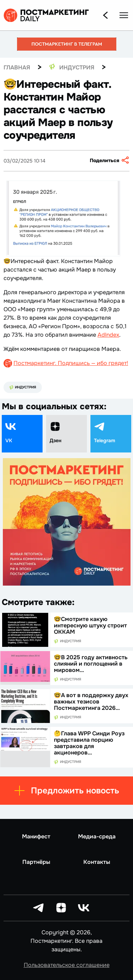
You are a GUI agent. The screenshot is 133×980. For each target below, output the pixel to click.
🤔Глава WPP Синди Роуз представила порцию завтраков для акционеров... (89, 743)
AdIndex (108, 335)
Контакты (97, 862)
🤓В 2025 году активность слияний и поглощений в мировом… (91, 664)
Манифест (36, 837)
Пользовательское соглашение (67, 965)
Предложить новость (66, 791)
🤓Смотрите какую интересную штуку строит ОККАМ (90, 625)
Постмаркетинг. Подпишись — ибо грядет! (71, 363)
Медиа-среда (97, 837)
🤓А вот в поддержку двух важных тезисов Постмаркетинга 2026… (91, 702)
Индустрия (23, 387)
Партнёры (36, 862)
